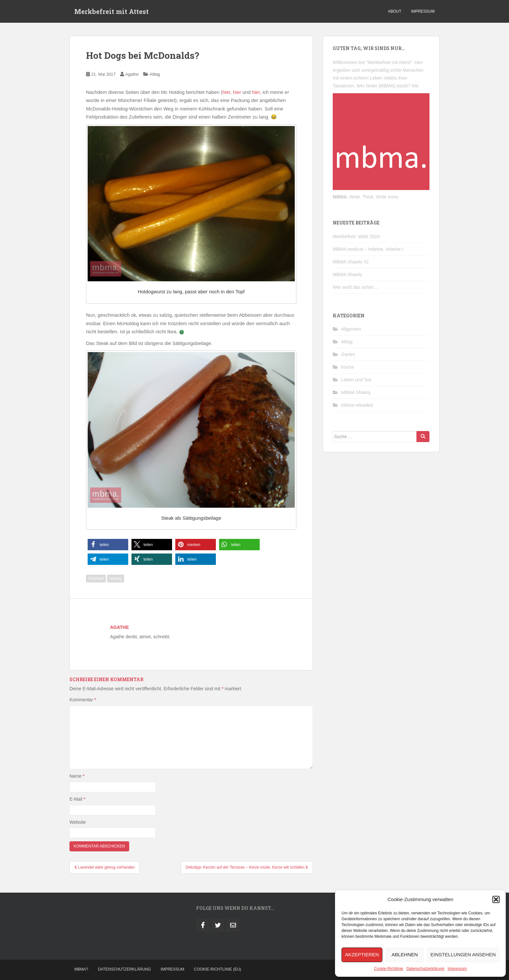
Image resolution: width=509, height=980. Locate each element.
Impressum (457, 969)
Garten (348, 354)
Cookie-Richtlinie (389, 969)
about (395, 11)
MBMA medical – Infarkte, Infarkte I (368, 249)
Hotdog (116, 579)
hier (226, 92)
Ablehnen (405, 955)
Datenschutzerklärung (425, 969)
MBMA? (81, 969)
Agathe (132, 74)
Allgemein (351, 329)
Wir (415, 86)
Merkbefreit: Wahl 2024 (356, 236)
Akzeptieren (362, 955)
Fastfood (96, 579)
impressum (423, 11)
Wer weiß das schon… (356, 287)
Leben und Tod (356, 380)
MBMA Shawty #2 (351, 262)
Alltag (155, 74)
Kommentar (83, 700)
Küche (348, 367)
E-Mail (77, 799)
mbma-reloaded (357, 405)
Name (77, 776)
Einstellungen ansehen (463, 955)
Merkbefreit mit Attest (112, 11)
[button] (496, 899)
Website (78, 822)
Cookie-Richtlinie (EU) (218, 969)
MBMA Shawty (348, 274)
